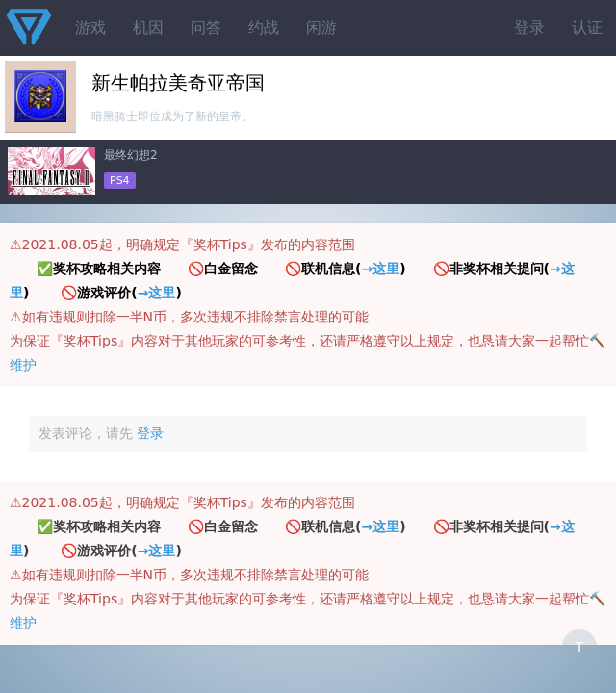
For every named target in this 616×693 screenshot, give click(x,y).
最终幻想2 (131, 155)
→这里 (380, 269)
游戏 (90, 27)
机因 (148, 27)
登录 (529, 27)
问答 (206, 27)
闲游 (321, 27)
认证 (587, 27)
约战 (264, 27)
